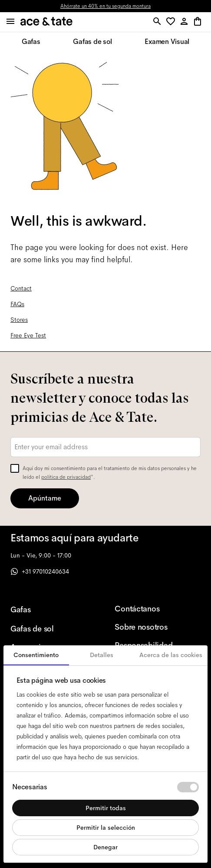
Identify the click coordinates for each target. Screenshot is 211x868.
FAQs (17, 304)
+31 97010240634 (40, 571)
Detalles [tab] (102, 655)
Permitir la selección (106, 828)
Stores (19, 320)
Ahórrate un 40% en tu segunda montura (105, 6)
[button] (172, 22)
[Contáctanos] (153, 609)
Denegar (105, 847)
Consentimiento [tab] (36, 655)
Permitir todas (106, 808)
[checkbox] (15, 468)
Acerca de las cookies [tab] (171, 655)
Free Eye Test (28, 335)
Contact (21, 288)
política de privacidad (66, 477)
